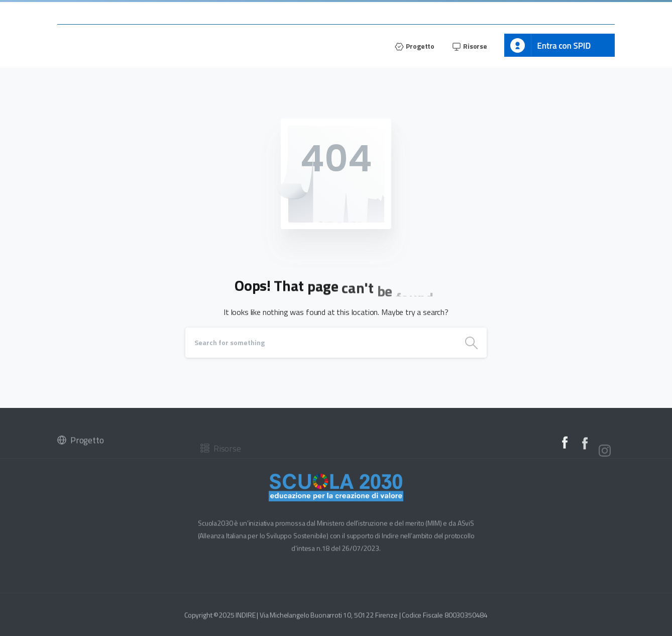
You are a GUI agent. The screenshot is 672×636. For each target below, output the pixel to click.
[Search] (321, 343)
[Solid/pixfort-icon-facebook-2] (565, 444)
